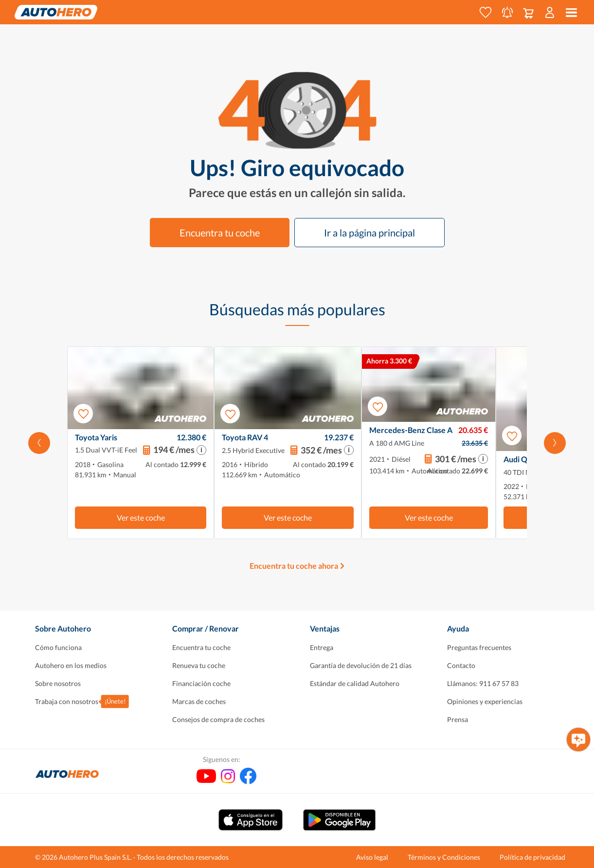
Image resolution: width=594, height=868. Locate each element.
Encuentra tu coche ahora (294, 566)
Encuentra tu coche (220, 233)
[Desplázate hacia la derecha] (555, 443)
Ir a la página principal (369, 233)
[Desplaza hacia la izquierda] (39, 443)
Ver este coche (141, 517)
